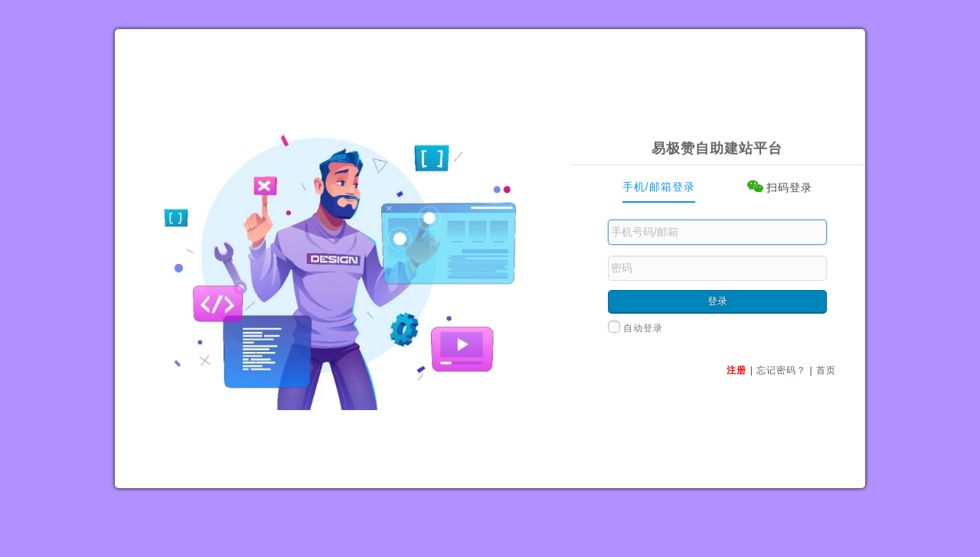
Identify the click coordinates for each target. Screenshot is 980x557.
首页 (826, 370)
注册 (737, 370)
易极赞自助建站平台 (717, 148)
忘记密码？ (781, 370)
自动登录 (635, 328)
